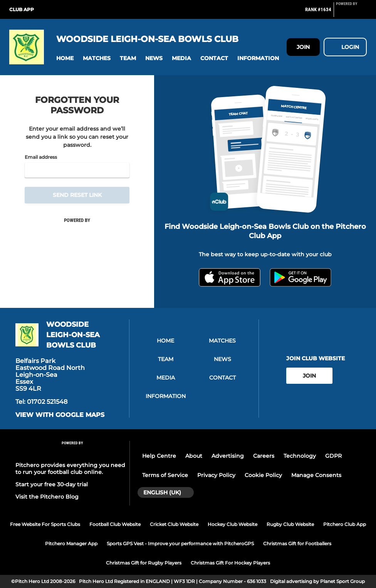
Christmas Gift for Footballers (297, 543)
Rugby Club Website (290, 524)
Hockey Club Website (232, 524)
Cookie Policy (263, 475)
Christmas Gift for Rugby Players (144, 563)
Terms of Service (165, 475)
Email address (41, 157)
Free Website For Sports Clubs (45, 524)
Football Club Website (115, 524)
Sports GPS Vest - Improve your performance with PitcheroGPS (180, 543)
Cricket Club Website (174, 524)
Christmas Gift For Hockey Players (230, 563)
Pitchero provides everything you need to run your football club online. (70, 469)
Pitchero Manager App (71, 543)
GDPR (333, 456)
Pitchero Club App (345, 524)
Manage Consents (316, 475)
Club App (22, 9)
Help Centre (159, 456)
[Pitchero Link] (351, 13)
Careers (264, 456)
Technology (300, 456)
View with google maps (60, 415)
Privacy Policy (216, 475)
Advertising (228, 456)
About (194, 456)
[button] (65, 58)
